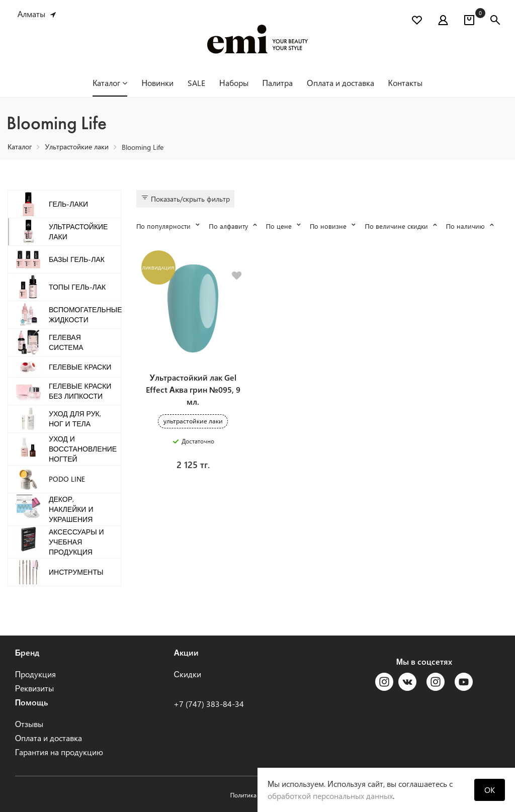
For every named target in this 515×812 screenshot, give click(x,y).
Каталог (110, 83)
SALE (196, 83)
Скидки (187, 674)
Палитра (278, 83)
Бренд (27, 652)
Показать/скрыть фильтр (185, 199)
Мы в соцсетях (424, 661)
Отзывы (29, 724)
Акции (186, 652)
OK (490, 790)
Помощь (32, 702)
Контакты (405, 83)
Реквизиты (35, 688)
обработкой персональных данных (330, 796)
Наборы (234, 83)
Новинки (157, 83)
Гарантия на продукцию (59, 752)
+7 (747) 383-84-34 (209, 704)
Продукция (36, 674)
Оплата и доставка (340, 83)
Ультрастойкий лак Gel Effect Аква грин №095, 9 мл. (193, 391)
